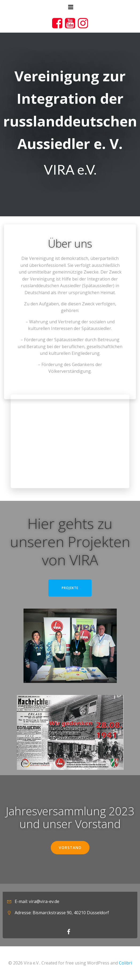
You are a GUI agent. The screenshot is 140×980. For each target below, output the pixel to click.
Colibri (125, 963)
